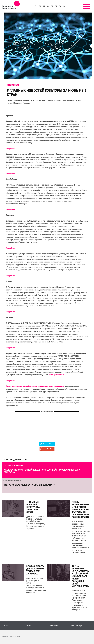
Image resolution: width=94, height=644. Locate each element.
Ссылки (29, 626)
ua (64, 6)
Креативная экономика (13, 465)
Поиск (6, 626)
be (52, 6)
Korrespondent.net (57, 375)
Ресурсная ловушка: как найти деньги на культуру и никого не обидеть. (35, 386)
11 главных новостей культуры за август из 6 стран (33, 507)
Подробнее (11, 148)
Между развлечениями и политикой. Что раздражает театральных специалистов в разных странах (81, 510)
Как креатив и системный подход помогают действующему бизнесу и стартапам (42, 471)
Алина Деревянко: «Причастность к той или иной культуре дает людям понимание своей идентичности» (80, 576)
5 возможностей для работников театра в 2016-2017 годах (35, 570)
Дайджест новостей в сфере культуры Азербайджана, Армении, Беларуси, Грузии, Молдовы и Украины (36, 522)
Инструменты (13, 85)
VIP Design (18, 636)
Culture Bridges (54, 626)
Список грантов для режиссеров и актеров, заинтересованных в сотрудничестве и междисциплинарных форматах (36, 585)
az (44, 6)
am (48, 6)
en (36, 6)
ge (56, 6)
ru (40, 6)
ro (60, 6)
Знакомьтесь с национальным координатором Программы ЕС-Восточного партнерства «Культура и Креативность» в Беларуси (79, 600)
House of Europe (77, 626)
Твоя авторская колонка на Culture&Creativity (29, 485)
